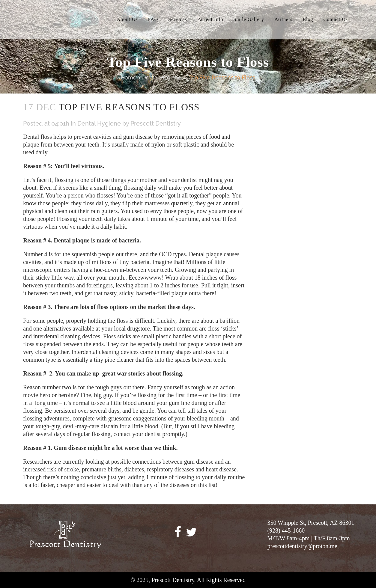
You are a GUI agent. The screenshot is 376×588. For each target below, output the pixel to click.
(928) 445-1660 (286, 530)
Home (129, 77)
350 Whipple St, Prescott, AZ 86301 (311, 523)
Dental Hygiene (162, 77)
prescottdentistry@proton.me (302, 546)
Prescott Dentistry (156, 123)
